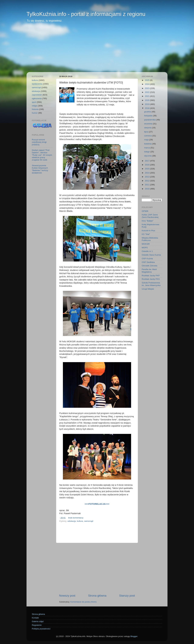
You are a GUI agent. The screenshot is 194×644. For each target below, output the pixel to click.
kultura (80, 521)
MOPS (145, 248)
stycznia (148, 156)
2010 (147, 189)
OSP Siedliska (148, 262)
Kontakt (35, 618)
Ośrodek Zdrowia (150, 266)
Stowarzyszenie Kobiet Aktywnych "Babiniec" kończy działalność (40, 169)
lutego (147, 152)
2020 (147, 100)
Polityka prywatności (41, 629)
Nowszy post (67, 596)
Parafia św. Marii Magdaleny (149, 271)
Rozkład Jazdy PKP (151, 276)
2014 (147, 173)
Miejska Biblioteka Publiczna (150, 239)
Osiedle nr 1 (147, 251)
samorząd (89, 521)
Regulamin (37, 625)
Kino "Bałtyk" (148, 221)
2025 (147, 80)
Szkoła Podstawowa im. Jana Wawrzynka (151, 284)
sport (34, 102)
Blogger (134, 636)
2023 (147, 88)
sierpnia (148, 128)
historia (35, 109)
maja (147, 140)
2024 (147, 84)
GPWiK (145, 211)
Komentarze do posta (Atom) (83, 602)
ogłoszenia (37, 98)
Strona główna (97, 596)
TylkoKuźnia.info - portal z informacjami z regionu (86, 14)
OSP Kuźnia (147, 259)
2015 (147, 169)
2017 (147, 161)
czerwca (148, 136)
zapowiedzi (37, 95)
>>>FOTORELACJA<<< (97, 504)
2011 (147, 185)
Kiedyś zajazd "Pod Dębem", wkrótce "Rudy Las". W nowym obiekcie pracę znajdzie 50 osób (42, 155)
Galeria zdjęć (38, 621)
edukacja (72, 521)
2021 (147, 96)
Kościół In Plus (148, 231)
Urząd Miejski (148, 289)
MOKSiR (146, 244)
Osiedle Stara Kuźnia (151, 255)
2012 (147, 181)
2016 (147, 165)
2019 (147, 104)
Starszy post (127, 596)
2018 (147, 108)
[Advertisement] (97, 49)
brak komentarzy (76, 518)
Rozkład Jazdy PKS (151, 279)
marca (147, 148)
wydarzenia (37, 84)
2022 (147, 92)
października (150, 120)
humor (35, 113)
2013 (147, 177)
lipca (147, 132)
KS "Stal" (146, 234)
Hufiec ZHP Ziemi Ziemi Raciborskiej (150, 216)
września (148, 124)
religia (35, 106)
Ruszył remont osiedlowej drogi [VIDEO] (39, 142)
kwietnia (148, 144)
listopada (149, 116)
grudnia (148, 112)
